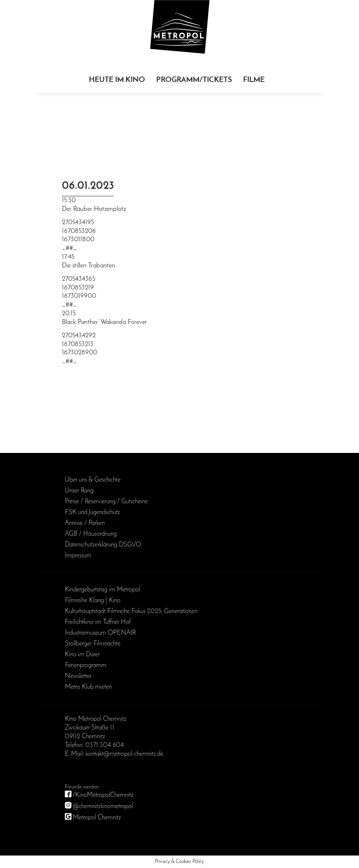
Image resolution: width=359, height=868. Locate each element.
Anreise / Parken (85, 523)
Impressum (78, 556)
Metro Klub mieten (88, 687)
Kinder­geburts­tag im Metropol (102, 590)
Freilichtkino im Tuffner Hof (98, 622)
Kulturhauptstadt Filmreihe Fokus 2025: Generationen (131, 611)
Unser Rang (79, 491)
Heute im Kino (117, 80)
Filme (254, 80)
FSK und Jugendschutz (92, 512)
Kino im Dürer (82, 655)
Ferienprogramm (86, 665)
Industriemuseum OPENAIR (100, 633)
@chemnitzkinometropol (103, 806)
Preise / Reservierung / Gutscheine (106, 502)
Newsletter (78, 676)
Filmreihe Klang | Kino (93, 601)
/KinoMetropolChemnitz (103, 795)
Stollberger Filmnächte (93, 644)
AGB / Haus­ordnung (91, 534)
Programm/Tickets (194, 80)
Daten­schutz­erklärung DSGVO (103, 545)
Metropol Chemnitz (97, 818)
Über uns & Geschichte (93, 480)
